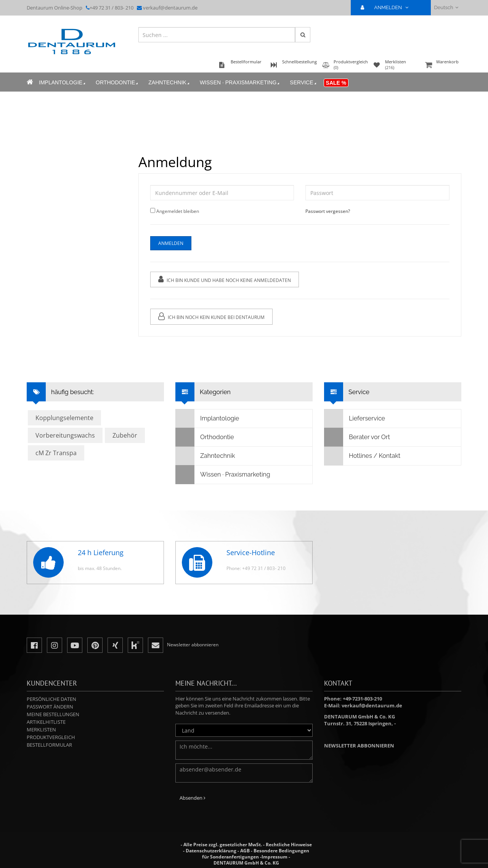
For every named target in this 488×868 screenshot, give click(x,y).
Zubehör (125, 435)
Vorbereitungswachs (65, 435)
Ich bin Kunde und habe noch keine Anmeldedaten (224, 279)
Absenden (193, 798)
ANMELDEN (388, 7)
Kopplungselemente (64, 418)
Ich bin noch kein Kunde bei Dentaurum (211, 316)
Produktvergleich (51, 737)
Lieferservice (355, 419)
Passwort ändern (50, 707)
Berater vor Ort (357, 437)
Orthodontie (117, 83)
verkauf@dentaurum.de (170, 8)
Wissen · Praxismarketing (240, 83)
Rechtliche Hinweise (289, 845)
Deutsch (446, 7)
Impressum (274, 857)
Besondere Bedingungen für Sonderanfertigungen (256, 854)
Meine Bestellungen (53, 714)
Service (303, 83)
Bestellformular (49, 745)
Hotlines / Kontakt (362, 456)
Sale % (336, 83)
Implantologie (63, 83)
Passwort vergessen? (328, 211)
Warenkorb (442, 65)
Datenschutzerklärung (211, 851)
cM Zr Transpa (56, 453)
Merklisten (41, 730)
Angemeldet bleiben (177, 211)
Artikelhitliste (46, 722)
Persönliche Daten (51, 699)
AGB (245, 851)
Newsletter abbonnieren (359, 746)
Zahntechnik (169, 83)
